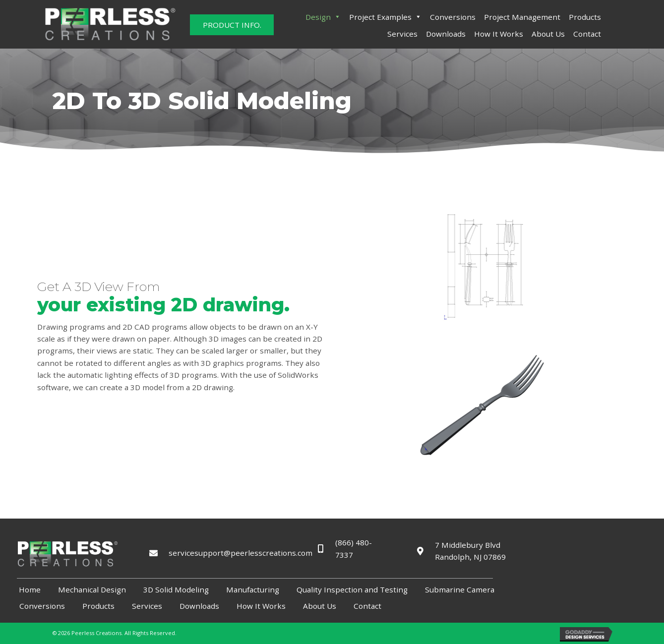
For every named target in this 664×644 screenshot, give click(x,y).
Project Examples (385, 17)
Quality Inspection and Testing (352, 589)
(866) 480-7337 (355, 549)
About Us (548, 34)
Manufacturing (253, 589)
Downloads (446, 34)
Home (30, 589)
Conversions (453, 17)
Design (323, 17)
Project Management (522, 17)
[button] (232, 25)
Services (402, 34)
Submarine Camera (460, 589)
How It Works (499, 34)
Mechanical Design (92, 589)
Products (585, 17)
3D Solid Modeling (176, 589)
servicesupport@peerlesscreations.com (232, 553)
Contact (587, 34)
